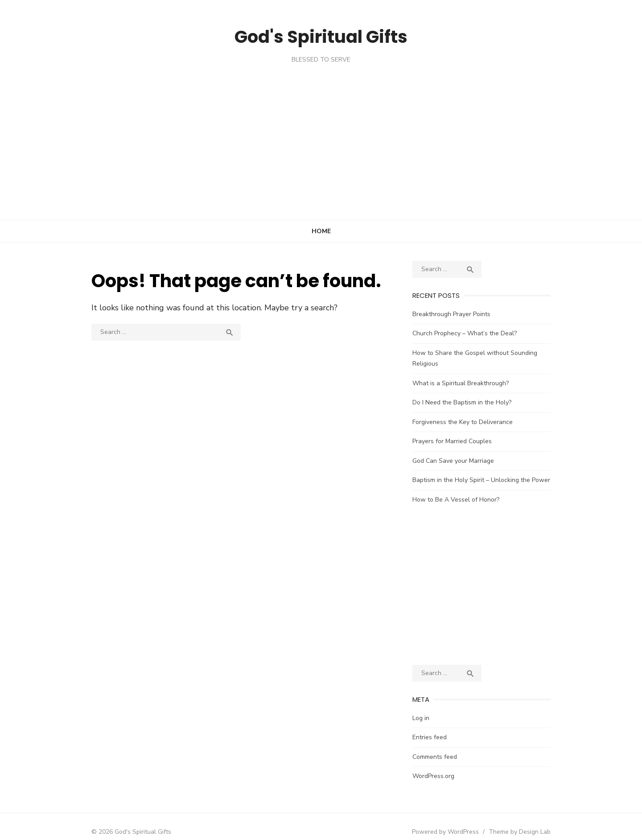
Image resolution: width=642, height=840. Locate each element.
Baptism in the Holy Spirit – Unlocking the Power (491, 469)
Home (321, 231)
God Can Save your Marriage (463, 450)
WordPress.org (443, 765)
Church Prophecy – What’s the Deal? (474, 333)
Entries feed (439, 727)
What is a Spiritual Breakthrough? (470, 372)
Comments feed (444, 746)
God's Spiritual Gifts (321, 35)
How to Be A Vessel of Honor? (466, 488)
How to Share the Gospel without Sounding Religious (498, 353)
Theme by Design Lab (549, 821)
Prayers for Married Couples (462, 430)
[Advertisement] (321, 131)
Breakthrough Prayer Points (461, 314)
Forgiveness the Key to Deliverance (472, 411)
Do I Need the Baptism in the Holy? (472, 392)
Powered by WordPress (474, 821)
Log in (431, 707)
